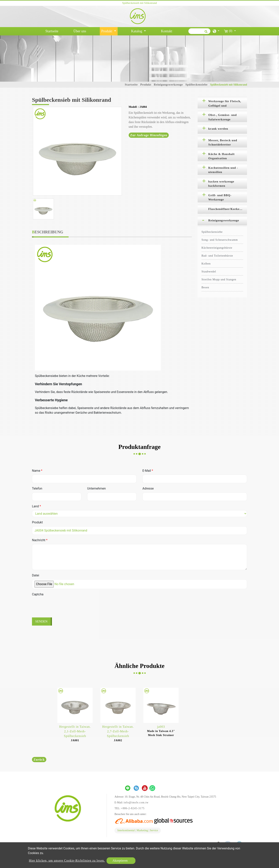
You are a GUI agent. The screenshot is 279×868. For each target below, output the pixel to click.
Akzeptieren (120, 861)
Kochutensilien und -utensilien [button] (223, 170)
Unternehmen (96, 488)
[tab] (222, 102)
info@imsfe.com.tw (136, 803)
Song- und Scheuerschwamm (220, 240)
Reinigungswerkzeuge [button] (224, 220)
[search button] (205, 33)
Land (36, 506)
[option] (77, 151)
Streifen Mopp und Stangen (219, 279)
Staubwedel (209, 272)
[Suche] (199, 31)
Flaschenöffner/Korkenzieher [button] (228, 209)
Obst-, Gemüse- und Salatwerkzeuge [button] (223, 117)
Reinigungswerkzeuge (168, 85)
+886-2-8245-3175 (133, 808)
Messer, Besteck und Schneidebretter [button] (223, 143)
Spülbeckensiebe (196, 85)
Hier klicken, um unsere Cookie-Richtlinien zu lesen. (67, 861)
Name (37, 471)
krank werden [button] (218, 129)
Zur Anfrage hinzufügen (149, 135)
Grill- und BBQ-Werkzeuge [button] (220, 197)
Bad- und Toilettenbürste (217, 256)
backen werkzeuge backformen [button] (221, 184)
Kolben (206, 264)
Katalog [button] (137, 31)
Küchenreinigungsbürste (217, 248)
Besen (205, 287)
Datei (36, 575)
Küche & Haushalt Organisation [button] (221, 156)
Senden (41, 621)
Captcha (38, 594)
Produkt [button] (107, 31)
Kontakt (167, 31)
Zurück (39, 760)
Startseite (53, 31)
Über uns (80, 31)
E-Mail (148, 471)
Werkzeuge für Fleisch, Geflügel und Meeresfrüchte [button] (225, 104)
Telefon (37, 488)
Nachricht (40, 540)
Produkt (146, 85)
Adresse (148, 488)
